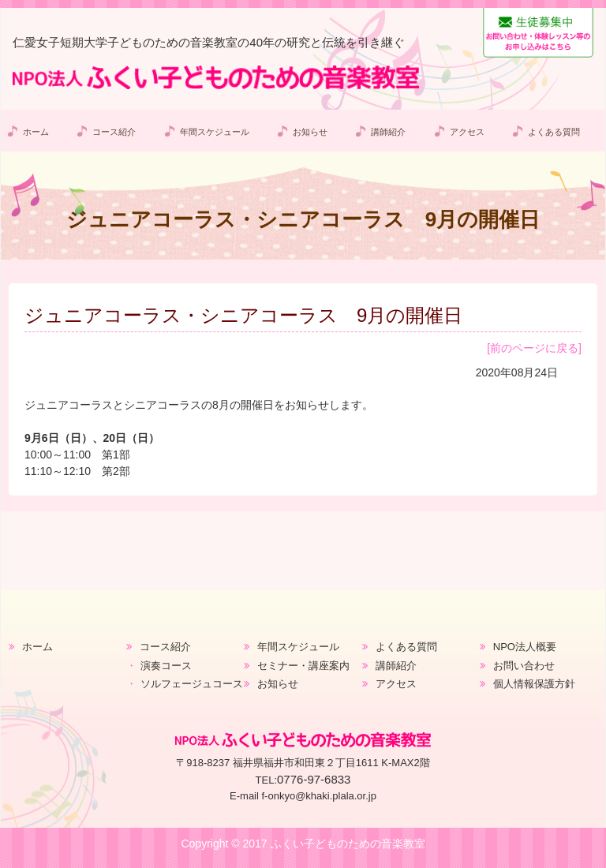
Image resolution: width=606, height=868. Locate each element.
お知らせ (310, 132)
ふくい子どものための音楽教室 (348, 844)
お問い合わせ (524, 666)
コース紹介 (114, 132)
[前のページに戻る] (534, 348)
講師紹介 (388, 132)
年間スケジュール (214, 132)
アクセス (466, 132)
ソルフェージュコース (192, 684)
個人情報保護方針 (534, 684)
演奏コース (166, 666)
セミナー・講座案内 (303, 666)
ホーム (36, 132)
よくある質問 (554, 132)
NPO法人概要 (525, 647)
